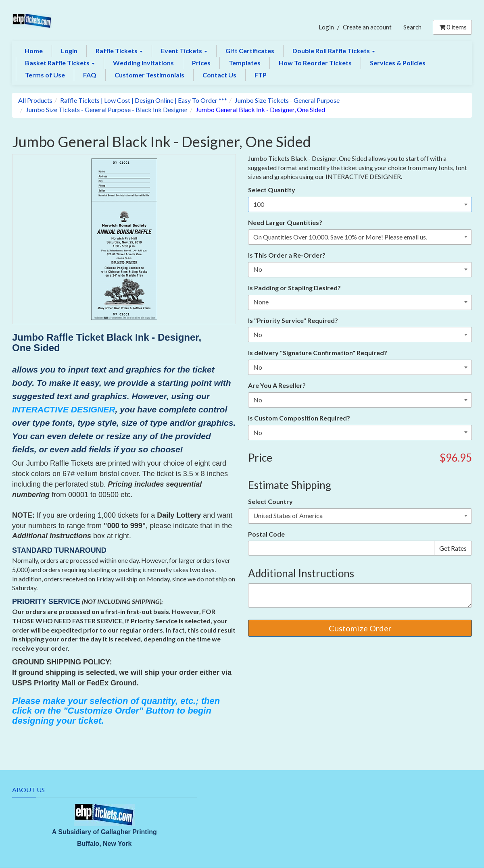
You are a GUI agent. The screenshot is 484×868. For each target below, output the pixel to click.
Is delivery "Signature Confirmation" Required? (318, 353)
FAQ (90, 75)
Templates (245, 63)
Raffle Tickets (119, 51)
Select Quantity (272, 190)
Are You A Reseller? (277, 385)
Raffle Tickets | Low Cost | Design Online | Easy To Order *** (144, 100)
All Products (35, 100)
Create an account (367, 27)
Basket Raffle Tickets (60, 63)
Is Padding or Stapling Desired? (294, 288)
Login (326, 27)
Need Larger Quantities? (285, 222)
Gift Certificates (250, 51)
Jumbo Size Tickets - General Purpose (287, 100)
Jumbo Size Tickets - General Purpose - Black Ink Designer (107, 109)
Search (412, 27)
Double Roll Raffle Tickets (334, 51)
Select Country (270, 501)
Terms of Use (45, 75)
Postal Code (266, 534)
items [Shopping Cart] (452, 27)
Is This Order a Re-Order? (287, 255)
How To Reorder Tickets (315, 63)
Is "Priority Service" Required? (293, 320)
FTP (261, 75)
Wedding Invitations (143, 63)
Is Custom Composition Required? (299, 418)
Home (34, 51)
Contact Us (219, 75)
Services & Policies (398, 63)
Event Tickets (184, 51)
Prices (201, 63)
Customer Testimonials (149, 75)
